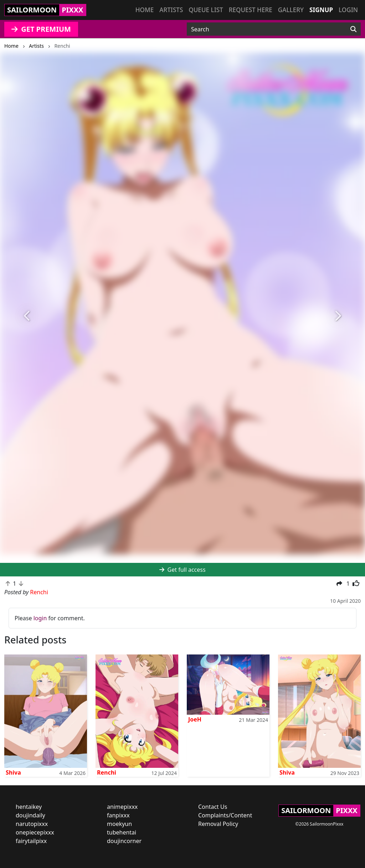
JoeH (195, 719)
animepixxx (122, 807)
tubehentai (122, 832)
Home (145, 10)
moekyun (119, 824)
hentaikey (29, 807)
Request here (251, 10)
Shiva (13, 772)
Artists (171, 10)
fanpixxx (118, 815)
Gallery (291, 10)
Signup (321, 10)
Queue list (206, 10)
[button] (27, 316)
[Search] (353, 29)
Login (348, 10)
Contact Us (213, 807)
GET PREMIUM (41, 29)
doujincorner (124, 841)
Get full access (182, 570)
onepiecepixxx (35, 832)
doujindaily (30, 815)
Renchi (107, 772)
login (40, 618)
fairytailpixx (31, 841)
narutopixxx (32, 824)
